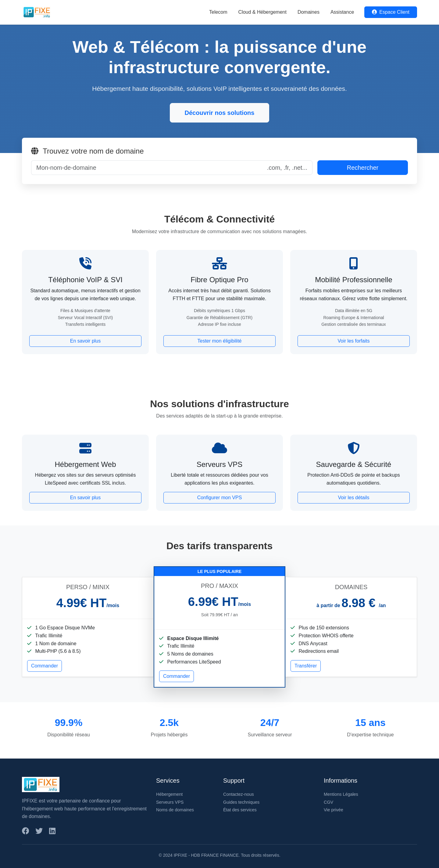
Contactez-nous (239, 794)
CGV (328, 802)
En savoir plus (86, 341)
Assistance (342, 12)
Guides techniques (241, 802)
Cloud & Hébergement (262, 12)
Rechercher (363, 168)
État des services (240, 810)
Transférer (306, 666)
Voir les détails (353, 498)
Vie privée (334, 810)
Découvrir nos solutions (220, 113)
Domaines (309, 12)
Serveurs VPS (170, 802)
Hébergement (169, 794)
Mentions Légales (341, 794)
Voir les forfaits (354, 341)
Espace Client (391, 12)
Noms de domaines (175, 810)
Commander (45, 666)
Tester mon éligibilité (220, 341)
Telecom (218, 12)
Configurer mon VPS (220, 498)
